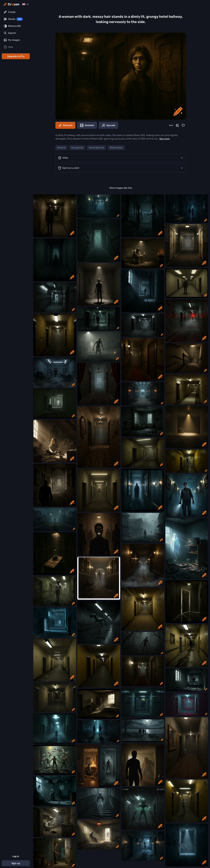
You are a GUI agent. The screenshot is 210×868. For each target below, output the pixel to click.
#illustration (116, 148)
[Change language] (25, 4)
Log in (16, 856)
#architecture (96, 148)
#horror (61, 148)
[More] (171, 125)
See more (164, 139)
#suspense (77, 148)
